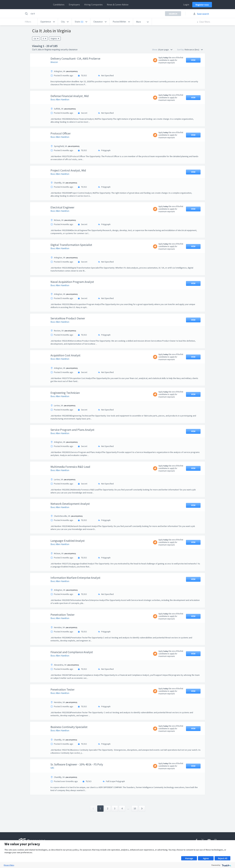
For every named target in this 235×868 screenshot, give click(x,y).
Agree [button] (206, 858)
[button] (48, 22)
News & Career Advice (118, 4)
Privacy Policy (9, 865)
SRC (52, 768)
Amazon (54, 62)
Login (186, 4)
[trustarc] (226, 865)
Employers (74, 4)
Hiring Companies (93, 4)
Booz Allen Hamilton (60, 99)
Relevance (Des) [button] (194, 50)
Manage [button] (189, 858)
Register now (202, 5)
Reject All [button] (223, 858)
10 (135, 808)
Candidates (59, 4)
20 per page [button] (165, 50)
